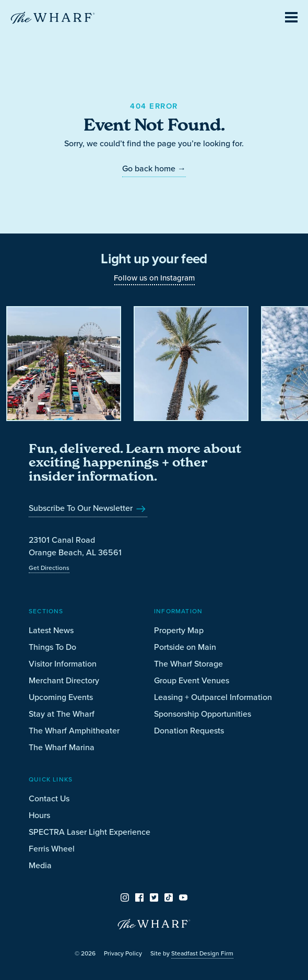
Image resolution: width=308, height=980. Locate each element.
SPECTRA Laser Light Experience (90, 832)
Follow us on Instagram (154, 278)
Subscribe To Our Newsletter (88, 508)
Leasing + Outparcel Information (213, 697)
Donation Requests (189, 731)
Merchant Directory (64, 680)
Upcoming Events (61, 697)
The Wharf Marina (62, 747)
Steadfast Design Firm (202, 953)
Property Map (179, 630)
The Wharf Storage (188, 664)
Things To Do (52, 647)
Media (40, 865)
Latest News (51, 630)
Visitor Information (63, 664)
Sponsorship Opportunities (203, 714)
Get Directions (49, 568)
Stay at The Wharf (62, 714)
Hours (39, 815)
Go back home (154, 168)
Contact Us (49, 798)
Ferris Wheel (52, 849)
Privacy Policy (123, 953)
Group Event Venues (192, 680)
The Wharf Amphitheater (74, 731)
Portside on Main (185, 647)
